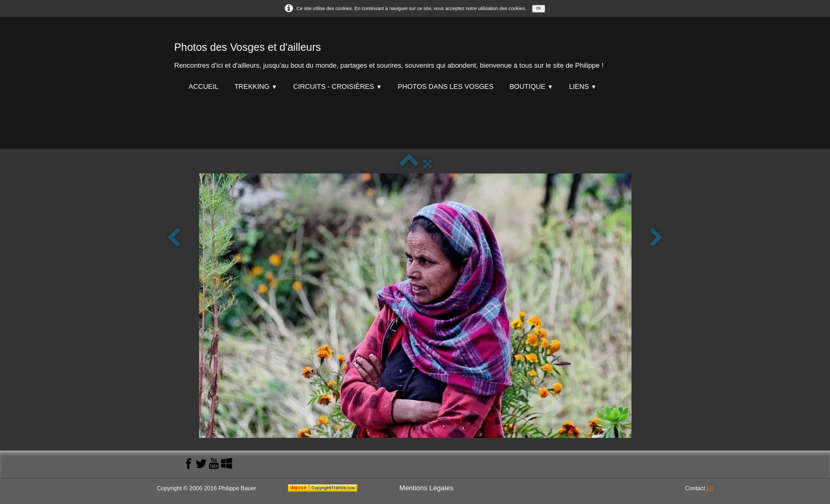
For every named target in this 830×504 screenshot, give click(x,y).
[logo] (389, 53)
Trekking (256, 86)
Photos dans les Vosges (445, 86)
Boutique (531, 86)
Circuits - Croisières (338, 86)
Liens (583, 86)
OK (539, 8)
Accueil (203, 86)
